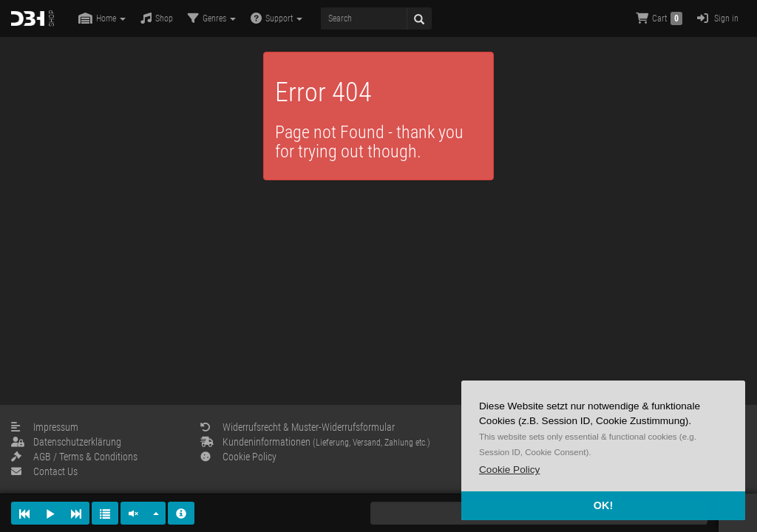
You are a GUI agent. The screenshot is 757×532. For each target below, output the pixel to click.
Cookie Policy (238, 457)
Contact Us (44, 471)
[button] (509, 470)
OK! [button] (603, 505)
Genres (212, 18)
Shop (157, 18)
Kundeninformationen (315, 442)
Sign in (718, 18)
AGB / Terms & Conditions (74, 457)
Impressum (45, 427)
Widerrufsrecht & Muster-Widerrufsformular (298, 427)
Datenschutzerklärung (66, 442)
